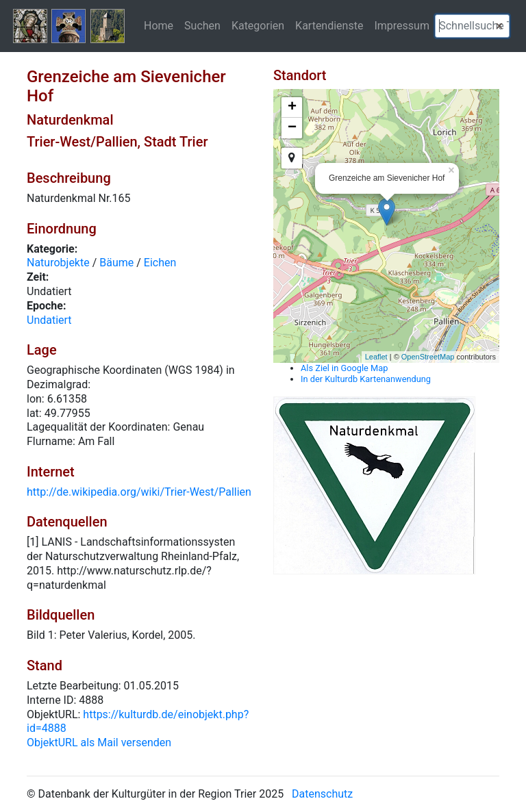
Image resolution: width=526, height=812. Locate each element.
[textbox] (472, 26)
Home (159, 25)
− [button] (292, 128)
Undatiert (49, 320)
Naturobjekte (58, 263)
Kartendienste (329, 25)
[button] (499, 26)
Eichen (160, 263)
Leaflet (376, 357)
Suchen (202, 25)
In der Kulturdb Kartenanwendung (366, 379)
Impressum (402, 25)
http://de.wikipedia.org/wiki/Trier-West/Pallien (139, 492)
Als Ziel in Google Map (344, 368)
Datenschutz (322, 794)
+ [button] (292, 107)
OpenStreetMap (428, 357)
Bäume (116, 263)
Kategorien (258, 25)
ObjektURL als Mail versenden (99, 743)
